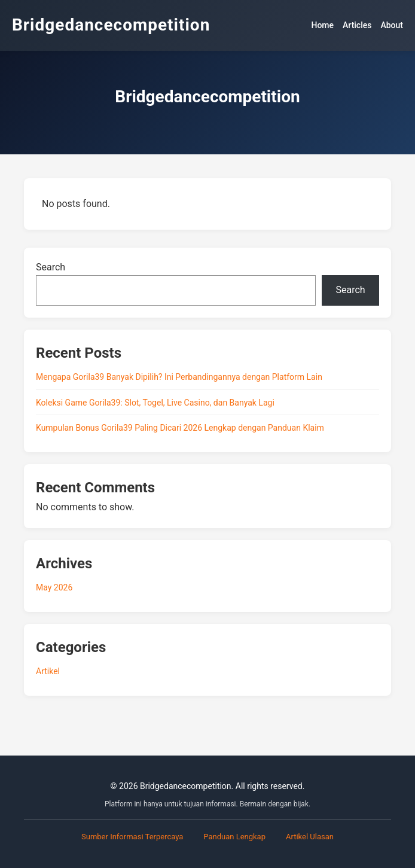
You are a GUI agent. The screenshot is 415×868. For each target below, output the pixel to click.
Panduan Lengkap (234, 837)
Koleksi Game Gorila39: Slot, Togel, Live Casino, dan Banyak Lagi (155, 403)
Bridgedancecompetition (111, 25)
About (392, 25)
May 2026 (54, 587)
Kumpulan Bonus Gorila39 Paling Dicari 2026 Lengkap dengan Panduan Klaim (180, 428)
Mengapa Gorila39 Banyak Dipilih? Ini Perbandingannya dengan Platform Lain (179, 377)
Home (322, 25)
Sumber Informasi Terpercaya (132, 837)
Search (51, 267)
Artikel (48, 671)
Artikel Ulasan (310, 837)
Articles (357, 25)
